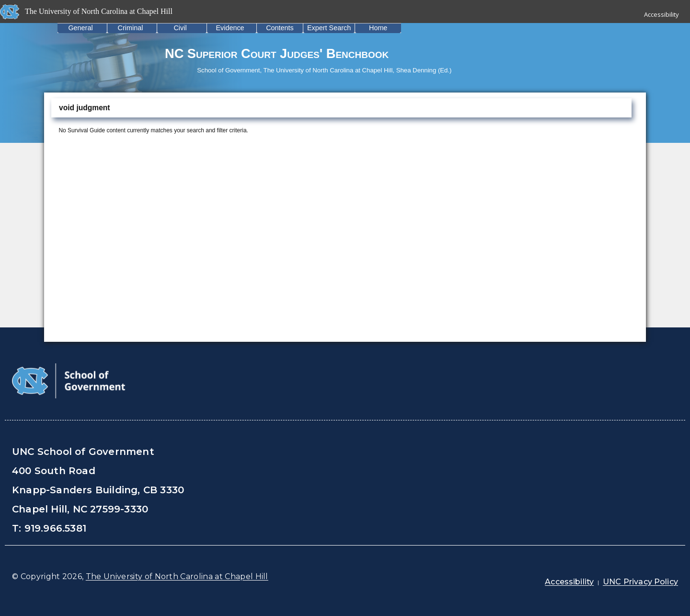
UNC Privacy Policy (640, 582)
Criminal (131, 28)
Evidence (230, 28)
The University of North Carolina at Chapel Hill (177, 576)
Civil (180, 28)
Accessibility (661, 14)
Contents (280, 28)
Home (378, 28)
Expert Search (329, 28)
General (80, 28)
